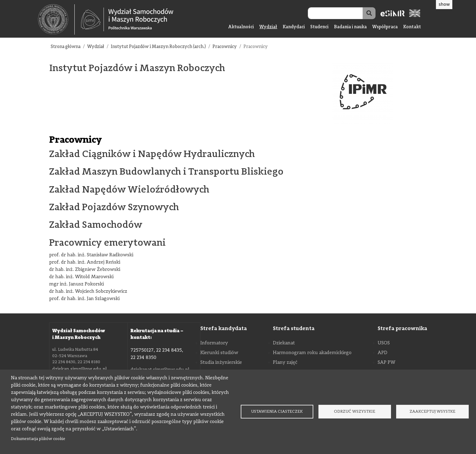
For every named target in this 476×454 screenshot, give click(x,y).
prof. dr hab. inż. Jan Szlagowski (84, 299)
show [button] (444, 4)
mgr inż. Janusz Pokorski (76, 284)
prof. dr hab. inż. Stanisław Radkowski (91, 255)
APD (382, 353)
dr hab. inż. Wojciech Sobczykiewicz (88, 292)
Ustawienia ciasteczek (277, 412)
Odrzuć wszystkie (355, 412)
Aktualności (241, 27)
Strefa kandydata (224, 329)
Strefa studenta (294, 329)
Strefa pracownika (402, 329)
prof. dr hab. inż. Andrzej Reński (85, 262)
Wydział (268, 27)
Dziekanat (284, 343)
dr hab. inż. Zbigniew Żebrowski (85, 270)
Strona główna (66, 47)
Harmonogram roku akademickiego (312, 353)
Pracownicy (225, 47)
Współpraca (385, 27)
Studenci (319, 27)
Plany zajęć (285, 363)
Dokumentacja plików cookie (38, 439)
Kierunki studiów (219, 353)
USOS (384, 343)
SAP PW (386, 363)
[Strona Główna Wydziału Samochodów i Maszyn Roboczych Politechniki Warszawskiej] (127, 20)
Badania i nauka (350, 27)
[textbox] (56, 19)
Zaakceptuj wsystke (432, 412)
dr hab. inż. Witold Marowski (81, 277)
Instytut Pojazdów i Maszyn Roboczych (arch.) (158, 47)
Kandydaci (294, 27)
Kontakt (412, 27)
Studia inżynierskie (221, 363)
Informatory (214, 343)
